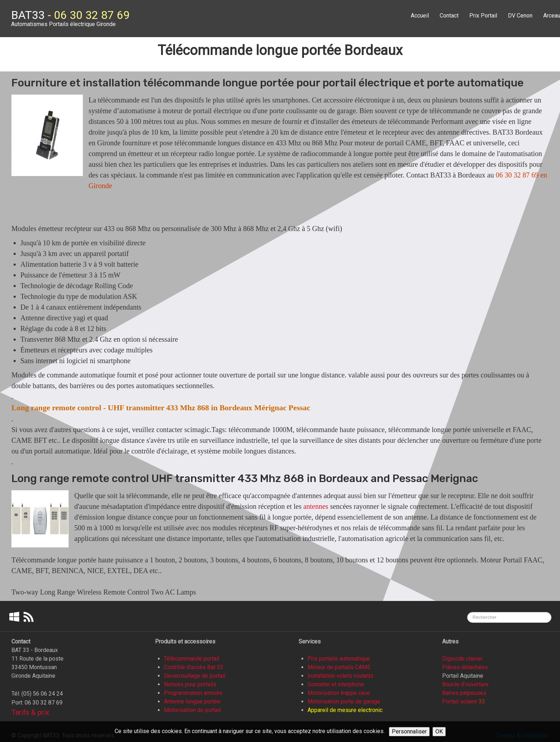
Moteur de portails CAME (339, 667)
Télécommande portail (192, 659)
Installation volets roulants (341, 676)
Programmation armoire (193, 693)
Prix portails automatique (339, 659)
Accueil (420, 16)
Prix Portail (483, 16)
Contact (449, 16)
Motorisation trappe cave (339, 693)
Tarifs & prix (30, 712)
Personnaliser (409, 731)
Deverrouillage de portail (195, 676)
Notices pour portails (190, 684)
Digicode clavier (462, 659)
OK (439, 731)
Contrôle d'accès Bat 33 (194, 667)
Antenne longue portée (192, 701)
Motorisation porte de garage (344, 701)
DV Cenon (520, 16)
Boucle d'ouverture (465, 684)
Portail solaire (460, 701)
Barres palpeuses (464, 693)
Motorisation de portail (192, 710)
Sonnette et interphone (336, 684)
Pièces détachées (465, 667)
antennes (316, 506)
